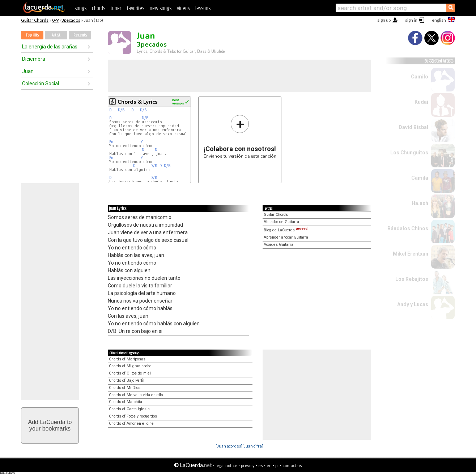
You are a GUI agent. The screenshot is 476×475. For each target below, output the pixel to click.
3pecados (71, 20)
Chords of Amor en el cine (131, 423)
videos (183, 8)
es (261, 465)
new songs (161, 8)
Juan (28, 71)
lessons (203, 8)
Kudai (421, 102)
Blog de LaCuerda (286, 230)
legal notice (226, 465)
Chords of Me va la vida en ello (136, 395)
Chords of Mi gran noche (130, 366)
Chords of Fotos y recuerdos (133, 416)
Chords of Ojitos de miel (130, 373)
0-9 (55, 20)
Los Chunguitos (409, 153)
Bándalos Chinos (408, 228)
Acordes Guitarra (279, 245)
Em (111, 142)
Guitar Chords (35, 20)
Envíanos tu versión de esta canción (240, 136)
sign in (411, 20)
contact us (292, 465)
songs (80, 8)
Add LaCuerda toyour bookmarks (50, 425)
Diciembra (34, 59)
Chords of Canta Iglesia (129, 409)
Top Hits (32, 35)
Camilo (420, 77)
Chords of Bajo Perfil (127, 380)
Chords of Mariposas (127, 359)
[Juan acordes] (229, 446)
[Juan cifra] (253, 446)
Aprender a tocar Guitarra (286, 237)
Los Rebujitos (412, 279)
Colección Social (41, 84)
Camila (420, 178)
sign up (384, 20)
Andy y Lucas (413, 304)
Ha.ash (420, 203)
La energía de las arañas (50, 47)
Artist (56, 35)
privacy (248, 465)
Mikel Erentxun (411, 254)
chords (99, 8)
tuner (116, 8)
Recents (80, 35)
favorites (135, 8)
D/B (121, 110)
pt (277, 465)
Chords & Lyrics (138, 102)
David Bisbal (413, 127)
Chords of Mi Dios (125, 388)
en (269, 465)
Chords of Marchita (126, 402)
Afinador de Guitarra (281, 222)
